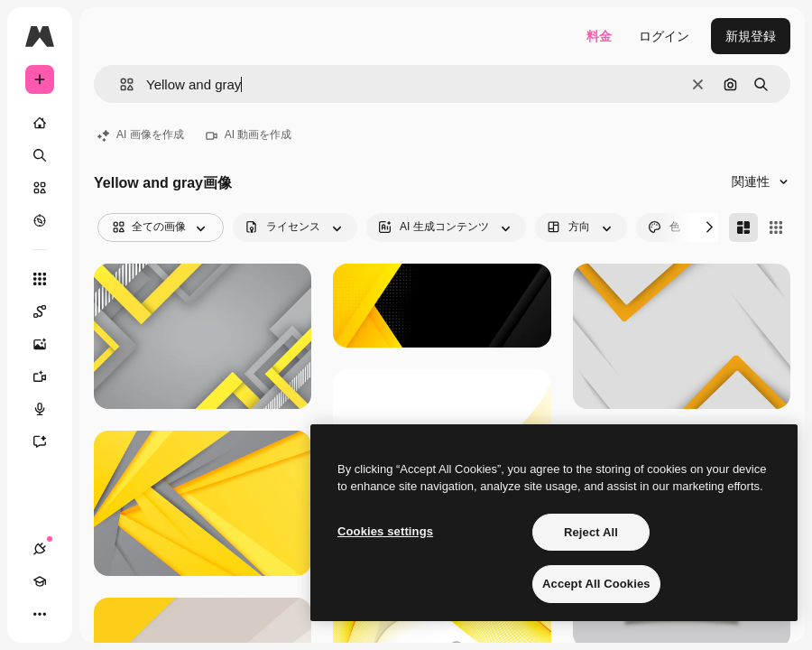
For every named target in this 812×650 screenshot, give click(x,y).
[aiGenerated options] (446, 227)
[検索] (40, 155)
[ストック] (40, 188)
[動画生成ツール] (49, 376)
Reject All (591, 532)
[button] (120, 84)
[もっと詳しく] (40, 220)
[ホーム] (40, 123)
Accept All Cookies (596, 584)
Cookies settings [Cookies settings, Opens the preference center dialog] (385, 531)
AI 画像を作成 (141, 135)
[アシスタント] (49, 441)
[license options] (295, 227)
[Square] (776, 227)
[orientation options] (581, 227)
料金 (599, 36)
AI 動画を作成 (249, 135)
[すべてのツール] (40, 279)
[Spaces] (49, 311)
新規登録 (751, 36)
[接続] (40, 549)
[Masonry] (743, 227)
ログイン (664, 36)
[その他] (40, 614)
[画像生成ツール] (49, 344)
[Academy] (40, 581)
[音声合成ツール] (49, 409)
